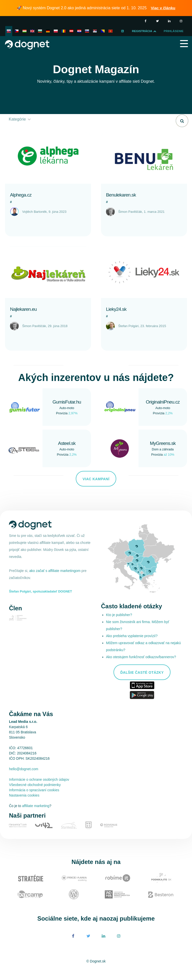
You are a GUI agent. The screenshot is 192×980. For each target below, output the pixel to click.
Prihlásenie (19, 41)
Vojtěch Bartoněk (34, 222)
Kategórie (20, 129)
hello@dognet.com (24, 779)
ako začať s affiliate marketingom (55, 581)
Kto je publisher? (119, 625)
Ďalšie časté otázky (142, 682)
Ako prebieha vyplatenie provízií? (132, 646)
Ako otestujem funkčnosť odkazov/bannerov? (141, 667)
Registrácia (159, 31)
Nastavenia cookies (24, 805)
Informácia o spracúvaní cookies (34, 800)
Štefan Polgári (128, 336)
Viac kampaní (96, 489)
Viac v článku (164, 8)
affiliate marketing (36, 816)
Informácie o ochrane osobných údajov (39, 790)
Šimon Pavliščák (130, 222)
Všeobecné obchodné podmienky (35, 795)
